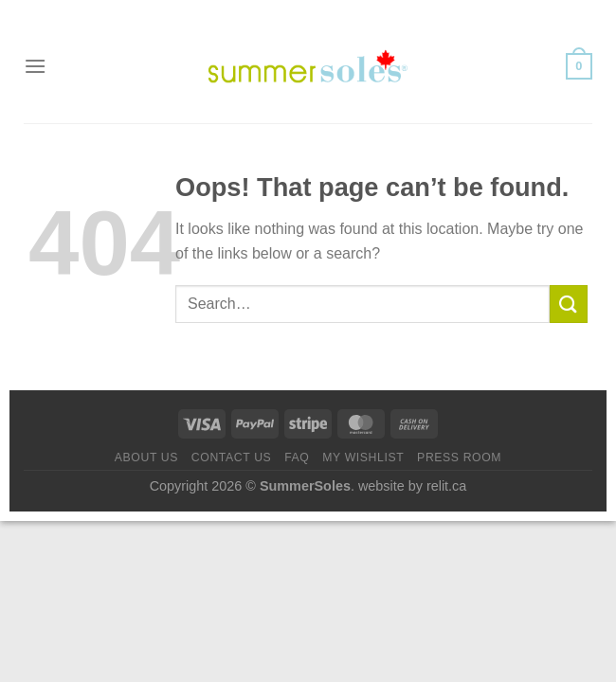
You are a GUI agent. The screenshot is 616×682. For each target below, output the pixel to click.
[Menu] (35, 66)
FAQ (297, 458)
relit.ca (446, 486)
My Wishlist (363, 458)
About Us (146, 458)
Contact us (232, 458)
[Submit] (569, 304)
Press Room (459, 458)
